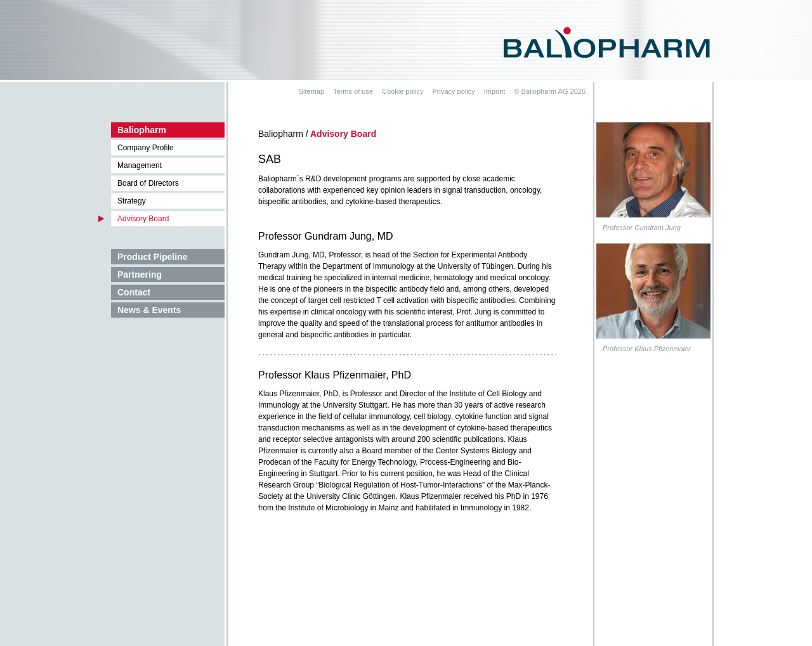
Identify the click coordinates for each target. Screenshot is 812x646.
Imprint (495, 91)
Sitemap (311, 91)
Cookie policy (403, 91)
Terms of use (353, 91)
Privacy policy (453, 91)
